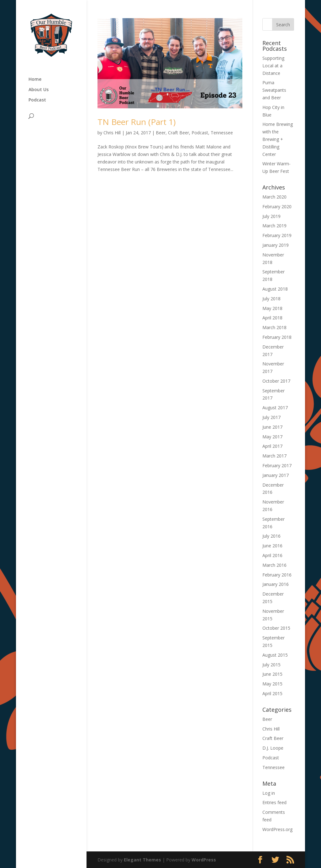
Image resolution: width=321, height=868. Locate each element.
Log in (269, 793)
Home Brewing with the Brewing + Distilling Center (278, 139)
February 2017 (277, 465)
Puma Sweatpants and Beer (274, 90)
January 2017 (276, 475)
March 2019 (274, 226)
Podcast (37, 100)
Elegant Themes (142, 860)
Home (35, 80)
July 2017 (271, 417)
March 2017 (274, 456)
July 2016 (271, 536)
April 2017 (272, 446)
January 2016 (276, 584)
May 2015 (272, 684)
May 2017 (272, 437)
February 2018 (277, 337)
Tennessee (222, 133)
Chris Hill (112, 133)
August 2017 (275, 408)
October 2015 (276, 628)
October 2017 (276, 381)
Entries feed (274, 802)
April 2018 (272, 318)
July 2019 (271, 216)
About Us (39, 90)
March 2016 (274, 565)
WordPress (204, 860)
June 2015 (272, 674)
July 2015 (271, 665)
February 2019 (277, 235)
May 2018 (272, 308)
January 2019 (276, 245)
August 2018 (275, 289)
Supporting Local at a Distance (273, 66)
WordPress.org (277, 829)
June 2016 (272, 546)
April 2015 (272, 693)
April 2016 (272, 555)
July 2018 (271, 299)
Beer (161, 133)
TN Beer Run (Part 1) (137, 122)
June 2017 (272, 427)
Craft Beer (179, 133)
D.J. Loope (273, 748)
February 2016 (277, 575)
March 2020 (274, 197)
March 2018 (274, 327)
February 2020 (277, 207)
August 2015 (275, 655)
